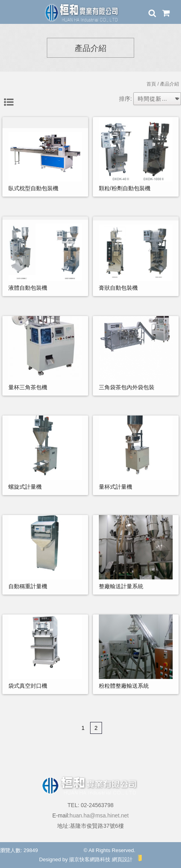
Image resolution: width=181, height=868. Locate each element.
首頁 (151, 84)
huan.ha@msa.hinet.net (99, 815)
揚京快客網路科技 (90, 859)
